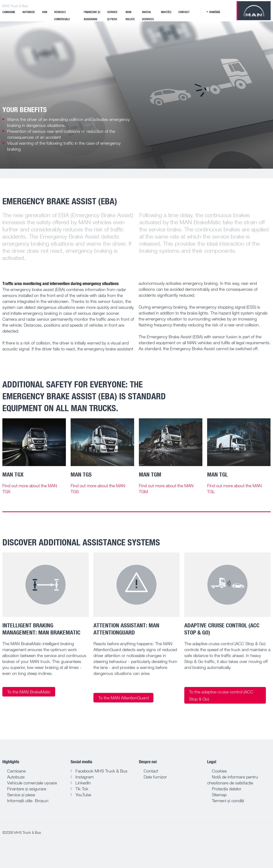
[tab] (46, 661)
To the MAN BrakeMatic (29, 692)
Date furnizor (155, 777)
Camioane (9, 12)
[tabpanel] (136, 95)
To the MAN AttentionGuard (123, 698)
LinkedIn (83, 783)
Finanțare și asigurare (92, 15)
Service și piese (112, 15)
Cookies (219, 771)
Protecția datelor (227, 789)
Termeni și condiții (228, 801)
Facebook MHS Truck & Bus (101, 771)
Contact (184, 12)
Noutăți (166, 12)
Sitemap (219, 795)
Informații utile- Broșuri (28, 801)
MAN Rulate (130, 15)
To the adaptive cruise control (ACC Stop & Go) (221, 695)
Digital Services (148, 15)
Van (45, 12)
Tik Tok (82, 789)
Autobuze (29, 12)
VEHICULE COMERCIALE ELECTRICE (62, 19)
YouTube (83, 795)
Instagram (85, 777)
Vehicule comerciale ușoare (32, 783)
